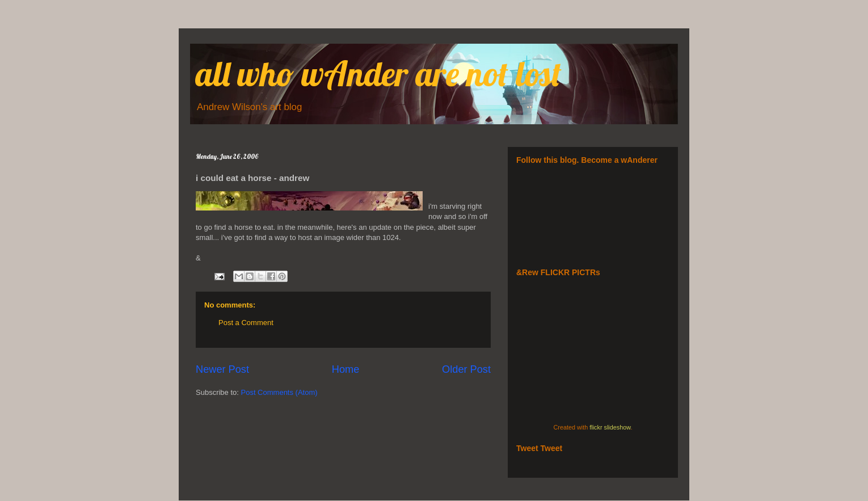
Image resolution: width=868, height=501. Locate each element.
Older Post (466, 369)
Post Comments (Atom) (279, 392)
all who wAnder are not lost (379, 73)
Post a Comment (246, 323)
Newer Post (222, 369)
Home (346, 369)
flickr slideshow (610, 427)
